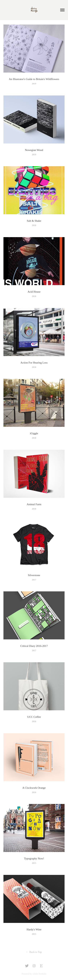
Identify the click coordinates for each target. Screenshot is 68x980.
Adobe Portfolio (39, 974)
